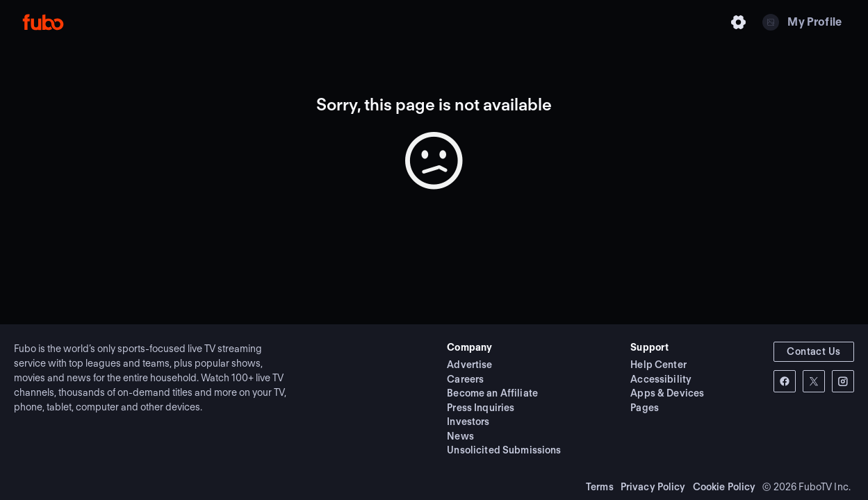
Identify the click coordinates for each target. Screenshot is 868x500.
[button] (814, 352)
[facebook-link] (785, 381)
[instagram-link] (843, 381)
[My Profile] (802, 22)
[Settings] (739, 22)
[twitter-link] (814, 381)
